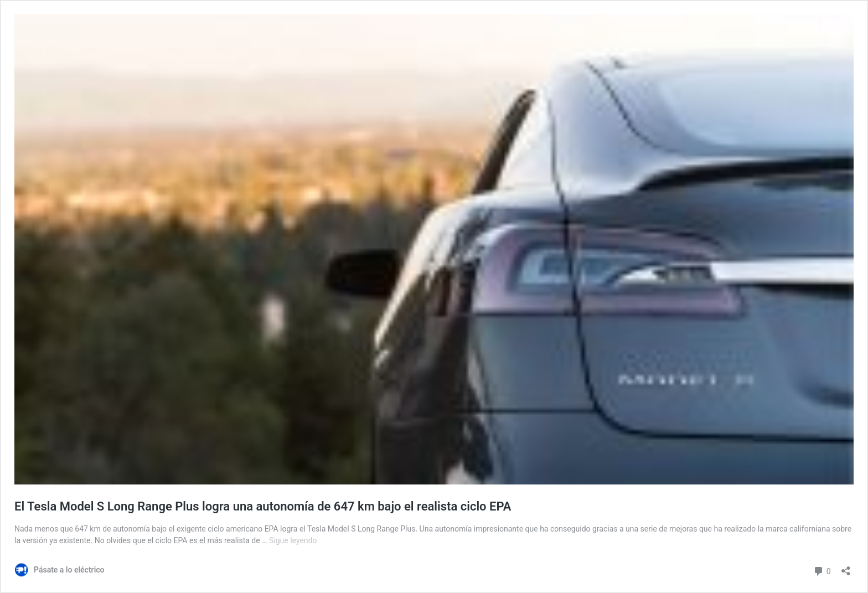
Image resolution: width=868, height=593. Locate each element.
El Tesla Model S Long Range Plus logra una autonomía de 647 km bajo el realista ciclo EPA (263, 506)
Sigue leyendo (293, 540)
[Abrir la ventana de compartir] (846, 567)
